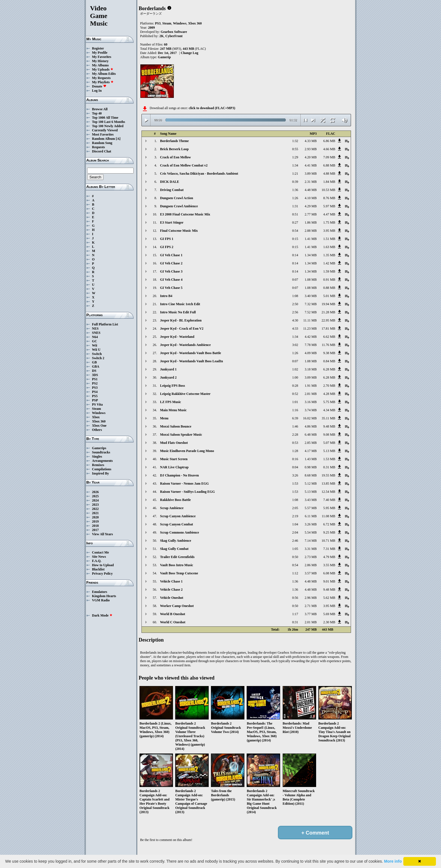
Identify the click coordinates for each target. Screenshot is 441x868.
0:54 (295, 231)
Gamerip (164, 57)
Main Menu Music (173, 410)
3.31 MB (311, 549)
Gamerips (99, 448)
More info (393, 861)
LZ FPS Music (171, 402)
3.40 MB (311, 296)
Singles (97, 457)
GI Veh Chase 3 (171, 271)
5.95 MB (329, 508)
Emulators (100, 592)
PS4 (95, 392)
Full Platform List (105, 324)
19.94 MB (328, 304)
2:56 (295, 312)
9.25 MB (329, 532)
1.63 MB (329, 247)
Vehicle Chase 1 (171, 581)
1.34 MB (311, 255)
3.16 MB (311, 402)
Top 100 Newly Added (108, 126)
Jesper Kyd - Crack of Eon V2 (182, 329)
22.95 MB (328, 320)
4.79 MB (329, 557)
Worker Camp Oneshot (177, 606)
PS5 (95, 396)
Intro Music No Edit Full (178, 312)
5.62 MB (329, 598)
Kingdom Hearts (104, 596)
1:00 (295, 377)
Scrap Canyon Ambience (178, 516)
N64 (95, 337)
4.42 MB (311, 337)
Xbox (96, 417)
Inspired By (100, 473)
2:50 (295, 304)
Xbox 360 (99, 421)
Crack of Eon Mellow (175, 157)
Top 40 (97, 113)
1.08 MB (311, 280)
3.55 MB (329, 565)
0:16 (295, 459)
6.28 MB (329, 369)
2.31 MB (311, 182)
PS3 (95, 388)
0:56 (295, 598)
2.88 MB (311, 231)
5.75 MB (329, 402)
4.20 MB (311, 157)
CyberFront (174, 36)
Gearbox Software (174, 32)
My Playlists (103, 82)
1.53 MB (329, 459)
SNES (96, 333)
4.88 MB (329, 174)
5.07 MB (329, 443)
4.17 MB (311, 451)
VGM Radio (101, 600)
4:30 (295, 320)
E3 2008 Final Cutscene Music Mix (185, 214)
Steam (96, 409)
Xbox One (99, 426)
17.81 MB (328, 329)
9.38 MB (329, 353)
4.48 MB (311, 190)
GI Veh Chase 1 (171, 255)
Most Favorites (103, 134)
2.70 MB (329, 386)
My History (100, 61)
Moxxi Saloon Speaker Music (181, 435)
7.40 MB (329, 500)
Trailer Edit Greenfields (177, 557)
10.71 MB (328, 541)
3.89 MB (311, 174)
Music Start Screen (174, 459)
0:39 (295, 182)
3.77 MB (311, 614)
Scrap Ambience (172, 508)
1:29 (295, 157)
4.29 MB (311, 206)
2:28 (295, 435)
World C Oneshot (173, 622)
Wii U (96, 350)
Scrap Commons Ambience (180, 532)
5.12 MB (311, 484)
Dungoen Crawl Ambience (179, 206)
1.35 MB (329, 255)
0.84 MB (329, 361)
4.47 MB (329, 214)
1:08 (295, 296)
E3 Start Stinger (172, 222)
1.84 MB (329, 182)
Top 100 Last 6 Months (109, 122)
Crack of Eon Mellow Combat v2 (184, 165)
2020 (95, 517)
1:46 (295, 426)
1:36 (295, 190)
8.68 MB (311, 475)
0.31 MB (329, 467)
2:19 (295, 516)
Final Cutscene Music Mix (179, 231)
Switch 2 (98, 358)
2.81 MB (311, 394)
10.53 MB (328, 190)
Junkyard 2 (168, 377)
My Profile (100, 53)
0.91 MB (329, 280)
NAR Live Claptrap (174, 467)
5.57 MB (311, 508)
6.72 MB (329, 524)
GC (94, 341)
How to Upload (103, 565)
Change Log (190, 53)
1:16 (295, 410)
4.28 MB (329, 394)
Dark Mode (102, 615)
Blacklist (98, 569)
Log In (97, 91)
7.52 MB (311, 312)
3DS (95, 375)
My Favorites (102, 57)
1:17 (295, 614)
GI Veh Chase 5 (171, 288)
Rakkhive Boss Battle (175, 500)
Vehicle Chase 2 (171, 590)
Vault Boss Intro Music (177, 565)
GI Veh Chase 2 (171, 263)
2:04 (295, 532)
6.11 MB (311, 516)
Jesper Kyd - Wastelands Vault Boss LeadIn (192, 361)
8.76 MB (329, 198)
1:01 (295, 402)
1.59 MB (329, 271)
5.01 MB (329, 296)
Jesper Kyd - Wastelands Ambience (185, 345)
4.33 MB (311, 141)
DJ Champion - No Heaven (179, 475)
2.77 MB (311, 214)
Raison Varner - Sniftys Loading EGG (187, 492)
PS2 (95, 383)
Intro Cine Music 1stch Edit (180, 304)
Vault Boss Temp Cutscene (179, 573)
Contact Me (100, 552)
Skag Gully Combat (174, 549)
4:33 (295, 329)
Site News (99, 557)
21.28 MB (328, 312)
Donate (99, 86)
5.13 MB (329, 451)
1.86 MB (311, 222)
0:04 (295, 467)
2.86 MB (311, 565)
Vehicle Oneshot (172, 598)
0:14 (295, 255)
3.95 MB (329, 231)
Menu (164, 418)
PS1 (95, 379)
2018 (95, 526)
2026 (95, 492)
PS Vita (97, 404)
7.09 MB (329, 157)
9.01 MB (329, 581)
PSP (95, 400)
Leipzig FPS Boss (173, 386)
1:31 (295, 206)
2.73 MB (311, 557)
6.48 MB (311, 435)
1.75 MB (329, 222)
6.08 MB (329, 573)
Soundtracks (101, 452)
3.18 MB (311, 369)
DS (94, 371)
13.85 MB (328, 484)
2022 (95, 509)
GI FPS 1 (167, 239)
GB (94, 362)
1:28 (295, 451)
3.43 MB (311, 500)
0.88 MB (329, 288)
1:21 (295, 174)
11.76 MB (328, 345)
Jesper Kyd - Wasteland (177, 337)
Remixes (98, 465)
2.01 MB (311, 622)
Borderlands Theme (174, 141)
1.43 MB (311, 459)
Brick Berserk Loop (174, 149)
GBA (96, 366)
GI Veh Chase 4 (171, 280)
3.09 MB (311, 377)
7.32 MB (311, 304)
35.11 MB (328, 418)
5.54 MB (311, 532)
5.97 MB (329, 206)
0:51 (295, 214)
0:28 (295, 386)
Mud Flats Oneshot (174, 443)
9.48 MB (329, 426)
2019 (95, 521)
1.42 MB (329, 263)
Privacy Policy (102, 574)
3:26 (295, 475)
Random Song (102, 143)
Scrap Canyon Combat (176, 524)
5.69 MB (329, 614)
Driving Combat (172, 190)
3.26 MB (311, 524)
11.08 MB (328, 516)
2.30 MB (329, 622)
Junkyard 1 (168, 369)
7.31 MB (329, 549)
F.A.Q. (97, 561)
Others (97, 430)
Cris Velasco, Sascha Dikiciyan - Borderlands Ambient (199, 174)
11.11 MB (310, 320)
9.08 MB (329, 435)
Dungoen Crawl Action (176, 198)
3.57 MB (311, 573)
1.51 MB (329, 239)
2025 (95, 496)
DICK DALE (170, 182)
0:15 (295, 239)
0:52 (295, 394)
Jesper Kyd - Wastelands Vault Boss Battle (191, 353)
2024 (95, 500)
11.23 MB (310, 329)
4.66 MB (329, 149)
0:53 (295, 443)
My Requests (101, 78)
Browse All (100, 109)
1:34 (295, 165)
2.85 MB (311, 443)
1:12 (295, 573)
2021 (95, 513)
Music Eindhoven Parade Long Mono (187, 451)
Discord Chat (102, 151)
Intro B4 (166, 296)
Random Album (103, 139)
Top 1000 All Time (105, 118)
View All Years (102, 534)
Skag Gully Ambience (176, 541)
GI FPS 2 (167, 247)
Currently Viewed (105, 130)
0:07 (295, 280)
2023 (95, 505)
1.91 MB (311, 386)
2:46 (295, 541)
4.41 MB (311, 165)
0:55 (295, 149)
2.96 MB (311, 598)
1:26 (295, 198)
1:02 (295, 369)
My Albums (100, 65)
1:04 (295, 524)
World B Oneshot (173, 614)
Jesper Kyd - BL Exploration (181, 320)
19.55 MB (328, 475)
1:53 (295, 484)
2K (162, 36)
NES (95, 329)
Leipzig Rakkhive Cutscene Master (185, 394)
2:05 (295, 508)
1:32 (295, 141)
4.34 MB (329, 410)
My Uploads (103, 69)
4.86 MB (311, 426)
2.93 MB (311, 149)
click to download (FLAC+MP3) (212, 108)
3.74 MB (311, 410)
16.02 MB (310, 418)
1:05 (295, 549)
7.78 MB (311, 345)
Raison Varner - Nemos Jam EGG (184, 484)
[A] (118, 139)
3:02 (295, 345)
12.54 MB (328, 492)
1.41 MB (311, 239)
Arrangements (102, 461)
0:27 (295, 222)
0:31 (295, 622)
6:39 (295, 418)
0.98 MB (311, 467)
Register (98, 48)
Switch (97, 354)
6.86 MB (329, 141)
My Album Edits (104, 74)
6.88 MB (329, 165)
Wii (94, 345)
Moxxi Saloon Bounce (176, 426)
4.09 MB (311, 353)
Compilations (102, 469)
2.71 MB (311, 606)
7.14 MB (311, 541)
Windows (99, 413)
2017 (95, 530)
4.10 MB (311, 198)
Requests (98, 147)
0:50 (295, 557)
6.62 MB (329, 337)
